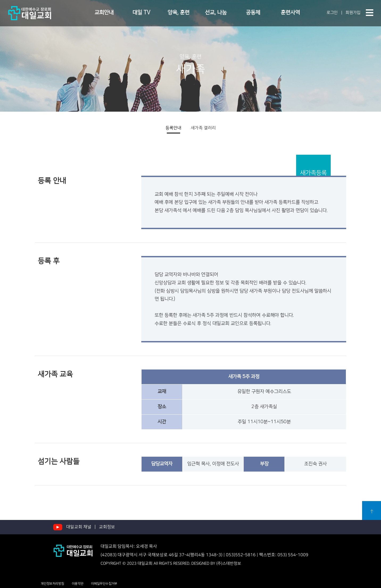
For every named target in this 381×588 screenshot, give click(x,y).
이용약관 (78, 584)
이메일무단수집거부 (104, 584)
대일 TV (141, 12)
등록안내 (173, 128)
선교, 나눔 (216, 12)
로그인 (331, 12)
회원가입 (353, 12)
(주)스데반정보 (229, 563)
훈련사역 (290, 12)
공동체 (253, 12)
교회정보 (107, 527)
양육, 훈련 (179, 12)
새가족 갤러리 (203, 128)
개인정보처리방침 (52, 584)
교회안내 (104, 12)
